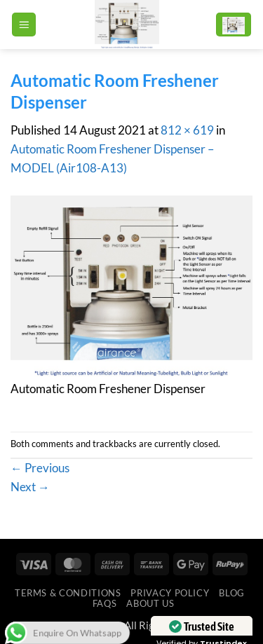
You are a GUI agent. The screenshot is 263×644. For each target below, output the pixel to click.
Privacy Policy (170, 593)
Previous (40, 468)
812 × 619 (187, 130)
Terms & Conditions (68, 593)
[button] (24, 25)
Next (30, 487)
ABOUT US (150, 603)
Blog (232, 593)
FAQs (105, 603)
